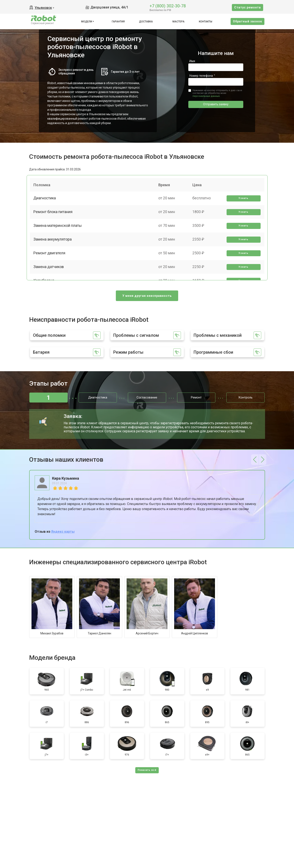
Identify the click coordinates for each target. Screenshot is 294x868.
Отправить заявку (216, 104)
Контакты (206, 22)
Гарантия (118, 22)
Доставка (146, 22)
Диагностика (45, 199)
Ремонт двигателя (50, 258)
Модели (87, 22)
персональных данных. (206, 96)
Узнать (243, 200)
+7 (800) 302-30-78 (168, 6)
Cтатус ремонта (248, 7)
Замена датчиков (49, 273)
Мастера (178, 22)
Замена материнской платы (58, 229)
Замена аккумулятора (53, 244)
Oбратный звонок (248, 21)
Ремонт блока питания (54, 214)
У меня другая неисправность (147, 296)
